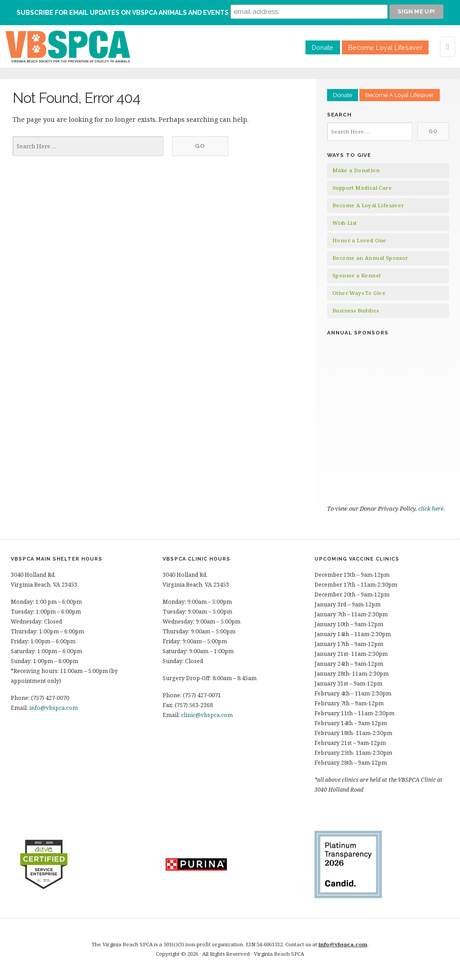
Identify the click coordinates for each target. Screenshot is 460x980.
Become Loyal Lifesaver (385, 47)
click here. (432, 508)
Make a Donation (356, 170)
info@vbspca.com (53, 708)
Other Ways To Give (359, 293)
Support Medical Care (362, 188)
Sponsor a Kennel (356, 275)
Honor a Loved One (359, 240)
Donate (323, 47)
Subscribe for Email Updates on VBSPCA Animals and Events (123, 13)
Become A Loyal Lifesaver (400, 95)
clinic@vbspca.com (207, 715)
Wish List (345, 223)
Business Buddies (356, 310)
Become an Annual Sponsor (370, 258)
